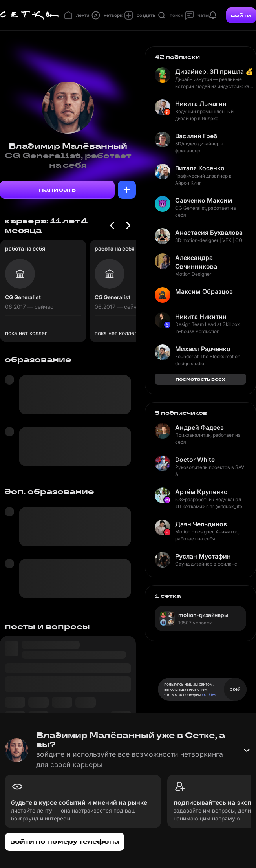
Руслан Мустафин (203, 556)
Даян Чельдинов (201, 524)
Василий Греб (196, 136)
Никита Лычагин (201, 104)
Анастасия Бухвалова (209, 233)
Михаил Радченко (203, 349)
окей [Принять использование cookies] (235, 689)
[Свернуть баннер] (247, 750)
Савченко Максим (204, 200)
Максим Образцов (204, 291)
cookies (209, 694)
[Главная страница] (29, 15)
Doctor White (195, 460)
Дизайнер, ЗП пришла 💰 (214, 71)
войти (241, 15)
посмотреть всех (200, 379)
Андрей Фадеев (199, 427)
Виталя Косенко (200, 168)
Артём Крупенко (201, 492)
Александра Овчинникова (196, 262)
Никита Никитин (201, 317)
